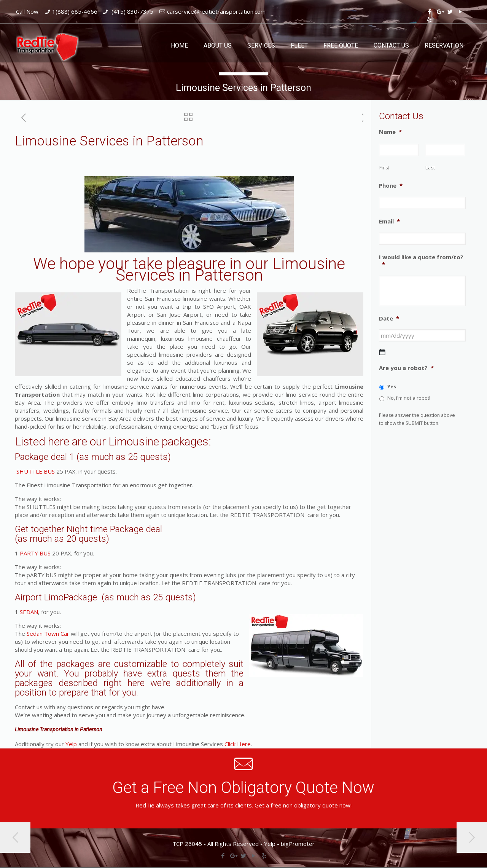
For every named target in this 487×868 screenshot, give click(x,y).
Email (389, 221)
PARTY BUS (35, 553)
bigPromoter (298, 844)
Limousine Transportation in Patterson (59, 729)
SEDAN (29, 612)
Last (430, 168)
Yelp (71, 744)
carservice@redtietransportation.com (216, 11)
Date (389, 318)
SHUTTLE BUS (35, 471)
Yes (392, 386)
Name (390, 132)
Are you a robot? (406, 368)
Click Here (238, 744)
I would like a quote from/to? (421, 261)
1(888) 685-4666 (75, 11)
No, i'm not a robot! (409, 398)
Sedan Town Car (48, 633)
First (384, 168)
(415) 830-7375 (132, 11)
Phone (391, 186)
